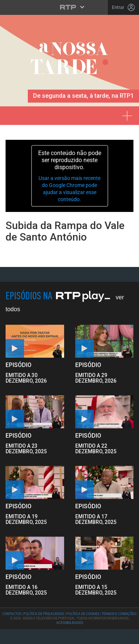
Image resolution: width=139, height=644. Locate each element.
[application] (69, 176)
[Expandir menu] (129, 113)
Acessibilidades (70, 623)
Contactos (12, 614)
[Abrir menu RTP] (69, 7)
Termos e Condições (119, 614)
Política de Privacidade (44, 614)
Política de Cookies (83, 614)
